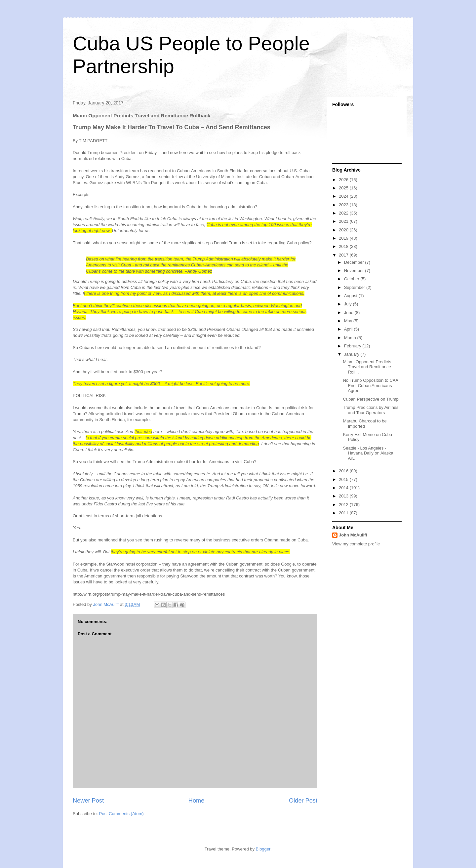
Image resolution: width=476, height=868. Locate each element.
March (351, 338)
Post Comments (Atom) (121, 814)
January (352, 354)
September (355, 287)
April (349, 329)
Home (197, 801)
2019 (344, 238)
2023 (344, 205)
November (355, 271)
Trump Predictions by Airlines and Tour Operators (371, 410)
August (351, 296)
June (349, 313)
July (349, 304)
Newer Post (88, 801)
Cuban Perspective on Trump (371, 399)
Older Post (303, 801)
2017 (344, 255)
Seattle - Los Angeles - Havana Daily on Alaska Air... (368, 453)
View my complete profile (356, 544)
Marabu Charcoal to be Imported (365, 424)
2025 (344, 188)
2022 (344, 213)
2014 (344, 488)
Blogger (263, 849)
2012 (344, 505)
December (355, 262)
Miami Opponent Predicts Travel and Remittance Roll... (367, 367)
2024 (344, 196)
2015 (344, 479)
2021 (344, 221)
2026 (344, 180)
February (353, 346)
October (352, 279)
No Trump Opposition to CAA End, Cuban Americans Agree (370, 385)
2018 (344, 246)
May (349, 321)
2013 (344, 496)
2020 (344, 230)
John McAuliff (353, 535)
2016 (344, 471)
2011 (344, 513)
